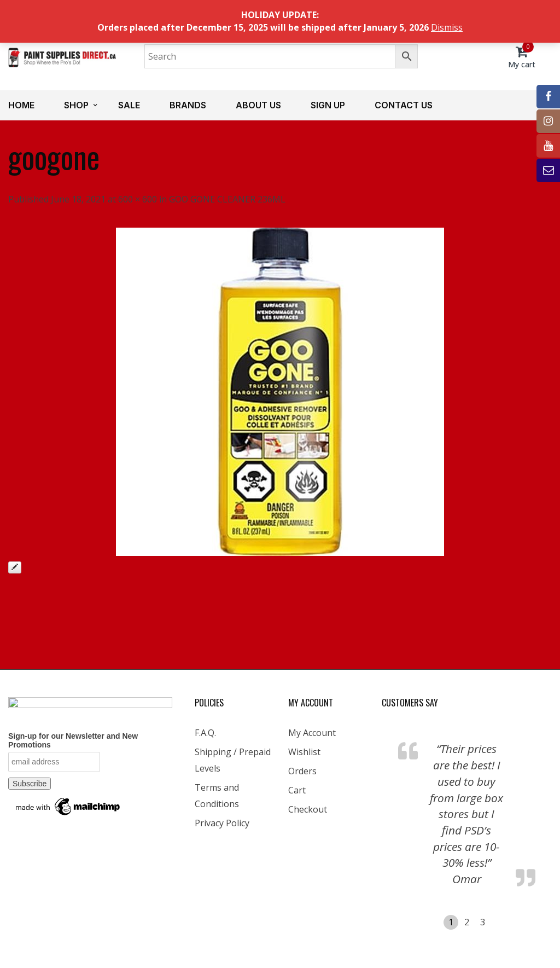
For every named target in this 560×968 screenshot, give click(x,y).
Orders (302, 771)
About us (258, 105)
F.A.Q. (205, 733)
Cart (297, 790)
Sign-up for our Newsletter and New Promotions (73, 740)
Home (21, 105)
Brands (188, 105)
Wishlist (304, 752)
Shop (76, 105)
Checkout (308, 809)
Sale (129, 105)
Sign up (328, 105)
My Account (312, 733)
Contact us (404, 105)
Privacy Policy (222, 823)
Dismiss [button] (447, 27)
